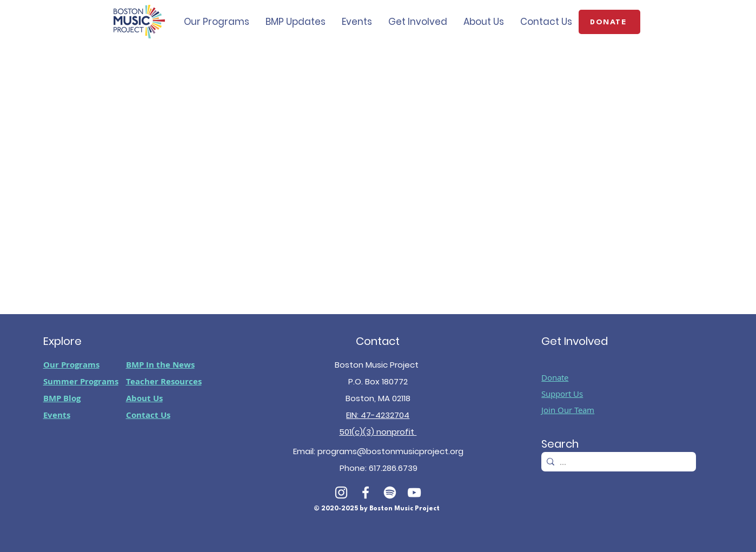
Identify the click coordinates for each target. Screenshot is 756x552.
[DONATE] (609, 22)
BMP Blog (62, 398)
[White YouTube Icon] (414, 493)
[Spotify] (390, 493)
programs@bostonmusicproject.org (390, 451)
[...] (616, 462)
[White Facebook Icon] (366, 493)
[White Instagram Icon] (341, 493)
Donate (555, 377)
